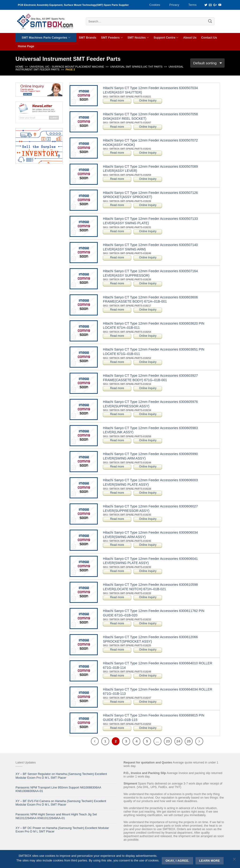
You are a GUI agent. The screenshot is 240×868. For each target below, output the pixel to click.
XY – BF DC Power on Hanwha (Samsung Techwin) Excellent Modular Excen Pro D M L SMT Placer (62, 830)
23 (168, 741)
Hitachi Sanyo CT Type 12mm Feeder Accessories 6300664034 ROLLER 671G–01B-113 (158, 692)
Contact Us (209, 38)
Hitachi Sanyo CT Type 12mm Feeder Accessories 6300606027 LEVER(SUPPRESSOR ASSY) (150, 508)
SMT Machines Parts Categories (46, 38)
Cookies (155, 5)
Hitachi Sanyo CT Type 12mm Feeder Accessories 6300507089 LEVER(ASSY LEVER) (150, 169)
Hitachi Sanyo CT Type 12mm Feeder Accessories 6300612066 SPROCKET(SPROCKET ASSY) (150, 639)
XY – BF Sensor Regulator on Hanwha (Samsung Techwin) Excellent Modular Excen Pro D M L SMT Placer (61, 776)
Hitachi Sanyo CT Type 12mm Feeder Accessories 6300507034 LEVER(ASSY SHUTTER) (150, 90)
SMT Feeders (112, 38)
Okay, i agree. (177, 861)
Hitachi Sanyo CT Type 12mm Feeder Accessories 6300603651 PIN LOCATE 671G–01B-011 (154, 352)
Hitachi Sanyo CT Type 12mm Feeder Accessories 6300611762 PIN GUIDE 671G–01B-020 (154, 613)
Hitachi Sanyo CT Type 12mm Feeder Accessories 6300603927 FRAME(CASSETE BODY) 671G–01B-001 (150, 378)
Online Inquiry (148, 101)
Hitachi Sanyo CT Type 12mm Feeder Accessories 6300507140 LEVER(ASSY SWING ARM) (150, 247)
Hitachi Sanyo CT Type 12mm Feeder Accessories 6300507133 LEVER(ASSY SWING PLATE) (150, 221)
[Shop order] (207, 63)
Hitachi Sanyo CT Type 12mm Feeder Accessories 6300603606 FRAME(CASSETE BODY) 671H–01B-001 (150, 299)
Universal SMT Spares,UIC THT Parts (136, 67)
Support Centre (166, 38)
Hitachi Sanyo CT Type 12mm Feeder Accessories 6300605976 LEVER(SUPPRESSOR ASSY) (150, 404)
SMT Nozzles (138, 38)
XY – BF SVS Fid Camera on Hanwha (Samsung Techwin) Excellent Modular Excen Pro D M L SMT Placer (61, 803)
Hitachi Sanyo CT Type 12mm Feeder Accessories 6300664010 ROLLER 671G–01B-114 (158, 665)
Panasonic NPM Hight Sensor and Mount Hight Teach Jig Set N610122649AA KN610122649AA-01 (56, 816)
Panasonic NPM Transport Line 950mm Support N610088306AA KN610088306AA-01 (58, 789)
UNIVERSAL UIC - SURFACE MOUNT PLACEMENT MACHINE (67, 67)
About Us (190, 38)
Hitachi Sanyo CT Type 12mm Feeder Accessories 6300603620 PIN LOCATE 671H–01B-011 (154, 326)
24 (178, 741)
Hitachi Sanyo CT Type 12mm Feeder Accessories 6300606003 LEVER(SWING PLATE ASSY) (150, 482)
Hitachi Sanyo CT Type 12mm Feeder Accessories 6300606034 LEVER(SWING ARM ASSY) (150, 535)
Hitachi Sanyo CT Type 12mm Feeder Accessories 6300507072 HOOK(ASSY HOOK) (150, 143)
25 (189, 741)
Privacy (174, 5)
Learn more (210, 861)
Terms (193, 5)
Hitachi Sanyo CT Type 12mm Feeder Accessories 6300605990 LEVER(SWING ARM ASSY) (150, 456)
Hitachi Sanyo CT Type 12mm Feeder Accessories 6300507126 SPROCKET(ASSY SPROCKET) (150, 195)
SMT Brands (88, 38)
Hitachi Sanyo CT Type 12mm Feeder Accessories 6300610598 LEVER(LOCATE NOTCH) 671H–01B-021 (150, 587)
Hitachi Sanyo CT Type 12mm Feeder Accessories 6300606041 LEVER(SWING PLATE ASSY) (150, 561)
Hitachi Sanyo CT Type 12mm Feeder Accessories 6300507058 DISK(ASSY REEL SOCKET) (150, 116)
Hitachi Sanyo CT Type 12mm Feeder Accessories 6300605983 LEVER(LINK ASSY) (150, 430)
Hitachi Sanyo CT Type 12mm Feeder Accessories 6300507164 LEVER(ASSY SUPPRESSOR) (150, 273)
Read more (117, 101)
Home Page (26, 46)
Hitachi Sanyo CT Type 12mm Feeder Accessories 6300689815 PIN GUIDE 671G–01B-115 (154, 718)
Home (19, 67)
